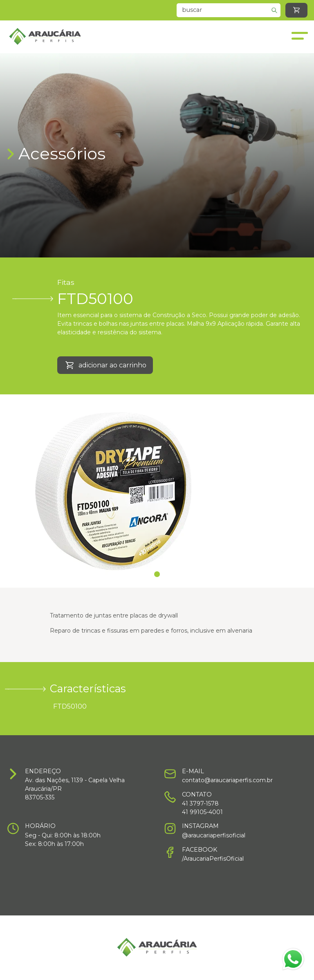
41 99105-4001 (202, 812)
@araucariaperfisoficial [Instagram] (214, 835)
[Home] (45, 37)
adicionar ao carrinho (105, 365)
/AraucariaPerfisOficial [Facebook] (213, 859)
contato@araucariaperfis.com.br (227, 780)
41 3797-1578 (200, 803)
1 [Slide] (157, 574)
